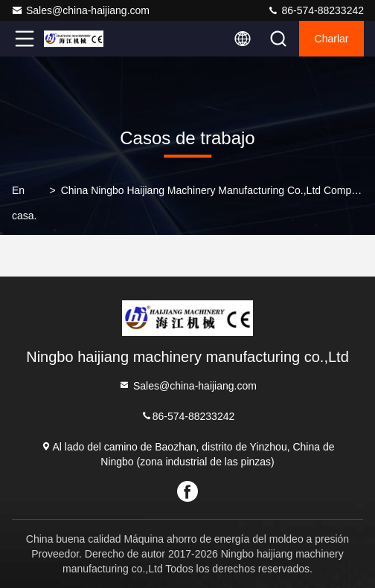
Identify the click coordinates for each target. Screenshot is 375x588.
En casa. (24, 203)
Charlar (332, 39)
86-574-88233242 (315, 10)
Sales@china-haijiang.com (80, 10)
